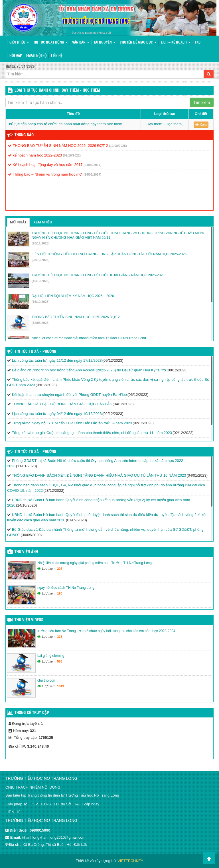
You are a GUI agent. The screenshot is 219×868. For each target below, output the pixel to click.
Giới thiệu (19, 43)
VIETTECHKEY (130, 861)
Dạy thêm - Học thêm (164, 124)
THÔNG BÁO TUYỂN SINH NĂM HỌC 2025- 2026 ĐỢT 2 (58, 146)
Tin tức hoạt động (51, 43)
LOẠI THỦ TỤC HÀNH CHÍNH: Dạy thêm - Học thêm (57, 90)
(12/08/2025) (118, 146)
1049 (60, 686)
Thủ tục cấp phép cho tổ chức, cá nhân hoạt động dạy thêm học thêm (65, 124)
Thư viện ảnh (26, 552)
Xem (201, 125)
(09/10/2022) (72, 155)
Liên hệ (57, 56)
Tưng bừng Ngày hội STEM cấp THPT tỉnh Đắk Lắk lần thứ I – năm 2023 (72, 423)
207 (60, 569)
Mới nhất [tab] (18, 222)
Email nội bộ (36, 56)
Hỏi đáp (16, 56)
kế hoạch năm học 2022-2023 (35, 155)
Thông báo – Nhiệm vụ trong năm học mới (45, 174)
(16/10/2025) (40, 281)
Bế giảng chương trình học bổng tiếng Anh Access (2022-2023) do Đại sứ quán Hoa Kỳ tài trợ (89, 370)
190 (60, 593)
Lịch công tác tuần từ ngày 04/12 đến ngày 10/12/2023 (57, 414)
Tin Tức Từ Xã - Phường (35, 352)
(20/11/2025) (40, 243)
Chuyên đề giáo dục (138, 43)
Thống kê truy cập (32, 713)
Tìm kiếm (202, 102)
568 (60, 661)
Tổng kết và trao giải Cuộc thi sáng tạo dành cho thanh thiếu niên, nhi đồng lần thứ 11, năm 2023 (92, 433)
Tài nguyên (105, 43)
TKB (198, 43)
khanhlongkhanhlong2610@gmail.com (54, 837)
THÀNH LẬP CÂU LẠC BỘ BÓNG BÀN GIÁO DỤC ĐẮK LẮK (62, 404)
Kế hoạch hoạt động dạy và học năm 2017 (45, 165)
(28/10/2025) (40, 260)
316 (60, 637)
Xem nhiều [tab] (43, 222)
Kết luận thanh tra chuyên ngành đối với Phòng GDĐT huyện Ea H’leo (69, 395)
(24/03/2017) (92, 165)
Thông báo (24, 135)
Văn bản (81, 43)
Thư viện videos (29, 620)
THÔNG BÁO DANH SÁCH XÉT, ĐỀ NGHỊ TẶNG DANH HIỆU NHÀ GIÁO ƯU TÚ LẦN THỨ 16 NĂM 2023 (99, 475)
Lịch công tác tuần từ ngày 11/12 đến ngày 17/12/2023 (57, 360)
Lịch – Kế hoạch (176, 43)
